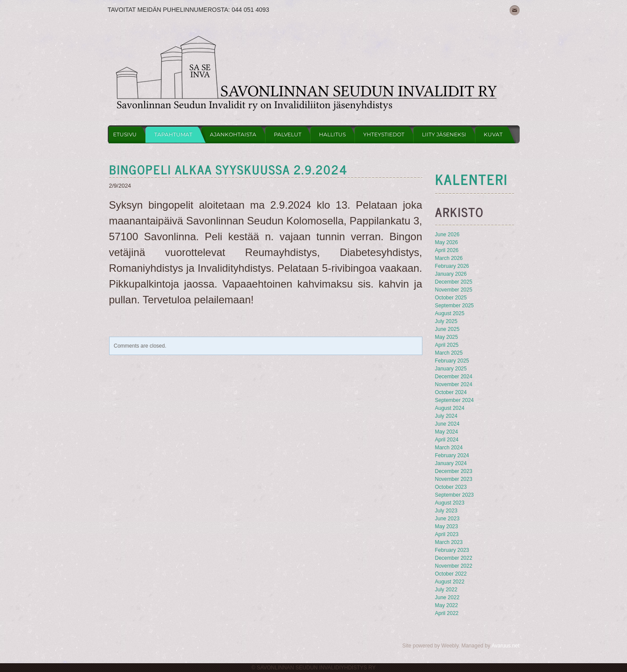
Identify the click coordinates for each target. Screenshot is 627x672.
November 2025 (454, 290)
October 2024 (451, 392)
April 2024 (447, 440)
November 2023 (454, 479)
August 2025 (450, 313)
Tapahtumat (173, 134)
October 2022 (451, 574)
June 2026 (447, 235)
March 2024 (449, 448)
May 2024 (447, 432)
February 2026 (452, 266)
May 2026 (447, 242)
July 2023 (446, 511)
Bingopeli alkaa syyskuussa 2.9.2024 (228, 169)
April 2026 (447, 250)
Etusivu (125, 134)
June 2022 (447, 597)
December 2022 (454, 558)
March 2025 (449, 353)
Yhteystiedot (384, 134)
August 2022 (450, 582)
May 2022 (447, 605)
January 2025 (451, 369)
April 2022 (447, 613)
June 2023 (447, 519)
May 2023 (447, 526)
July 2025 (446, 321)
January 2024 (451, 463)
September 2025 (455, 306)
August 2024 (450, 408)
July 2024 (446, 416)
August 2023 (450, 503)
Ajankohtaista (233, 134)
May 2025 (447, 337)
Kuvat (493, 134)
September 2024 (455, 400)
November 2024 (454, 384)
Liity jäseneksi (444, 134)
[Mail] (515, 10)
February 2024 (452, 455)
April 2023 (447, 534)
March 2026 (449, 258)
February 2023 (452, 550)
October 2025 (451, 298)
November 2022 (454, 566)
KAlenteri (471, 179)
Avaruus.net (506, 646)
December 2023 (454, 471)
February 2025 (452, 361)
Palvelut (288, 134)
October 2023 (451, 487)
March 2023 (449, 542)
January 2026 (451, 274)
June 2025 (447, 329)
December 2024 (454, 377)
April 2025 (447, 345)
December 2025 (454, 282)
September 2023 (455, 495)
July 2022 (446, 590)
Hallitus (332, 134)
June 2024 (447, 424)
